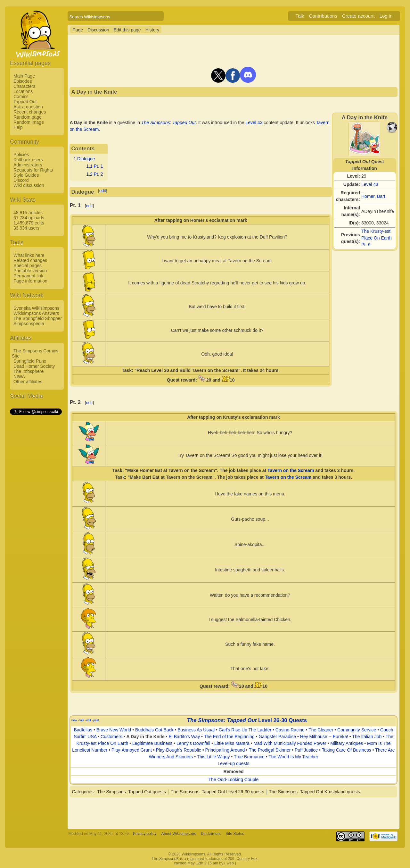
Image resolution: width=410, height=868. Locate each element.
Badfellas (83, 730)
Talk (300, 16)
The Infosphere (29, 371)
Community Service (357, 730)
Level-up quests (234, 763)
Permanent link (28, 276)
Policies (21, 155)
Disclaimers (211, 834)
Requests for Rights (33, 170)
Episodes (23, 81)
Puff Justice (306, 750)
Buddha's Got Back (154, 730)
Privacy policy (145, 834)
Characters (24, 86)
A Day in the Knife (145, 737)
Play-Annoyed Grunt (132, 750)
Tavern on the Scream (291, 470)
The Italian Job (367, 737)
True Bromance (249, 757)
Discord (21, 180)
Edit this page (127, 30)
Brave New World (114, 730)
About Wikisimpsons (179, 834)
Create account (358, 16)
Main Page (24, 76)
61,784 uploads (29, 218)
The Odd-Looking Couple (234, 780)
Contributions (323, 16)
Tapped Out (25, 102)
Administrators (28, 165)
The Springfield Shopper (38, 318)
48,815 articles (28, 213)
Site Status (235, 834)
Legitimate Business (152, 743)
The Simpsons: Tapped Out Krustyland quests (315, 792)
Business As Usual (196, 730)
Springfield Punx (30, 361)
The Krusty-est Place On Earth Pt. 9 (377, 238)
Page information (30, 281)
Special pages (28, 265)
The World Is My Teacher (293, 757)
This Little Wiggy (213, 757)
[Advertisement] (36, 512)
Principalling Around (225, 750)
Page (78, 30)
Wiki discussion (29, 185)
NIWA (19, 376)
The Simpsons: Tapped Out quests (131, 792)
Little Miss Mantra (232, 743)
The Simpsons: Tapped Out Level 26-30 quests (217, 792)
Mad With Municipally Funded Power (290, 743)
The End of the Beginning (229, 737)
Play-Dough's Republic (179, 750)
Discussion (98, 30)
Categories (83, 792)
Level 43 (370, 184)
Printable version (30, 271)
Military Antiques (347, 743)
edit (103, 191)
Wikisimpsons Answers (36, 313)
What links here (29, 255)
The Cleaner (321, 730)
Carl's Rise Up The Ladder (245, 730)
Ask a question (28, 107)
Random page (28, 117)
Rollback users (28, 160)
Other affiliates (28, 382)
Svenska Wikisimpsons (36, 308)
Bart (381, 196)
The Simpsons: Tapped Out (168, 122)
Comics (21, 97)
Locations (23, 91)
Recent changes (30, 112)
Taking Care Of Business (347, 750)
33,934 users (26, 228)
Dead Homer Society (34, 366)
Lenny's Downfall (193, 743)
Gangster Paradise (277, 737)
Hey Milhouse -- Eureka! (324, 737)
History (152, 30)
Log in (386, 16)
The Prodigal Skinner (270, 750)
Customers (111, 737)
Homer (368, 196)
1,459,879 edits (29, 223)
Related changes (30, 260)
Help (18, 127)
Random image (29, 122)
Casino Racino (290, 730)
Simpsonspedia (29, 324)
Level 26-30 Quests (283, 720)
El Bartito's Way (184, 737)
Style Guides (26, 175)
